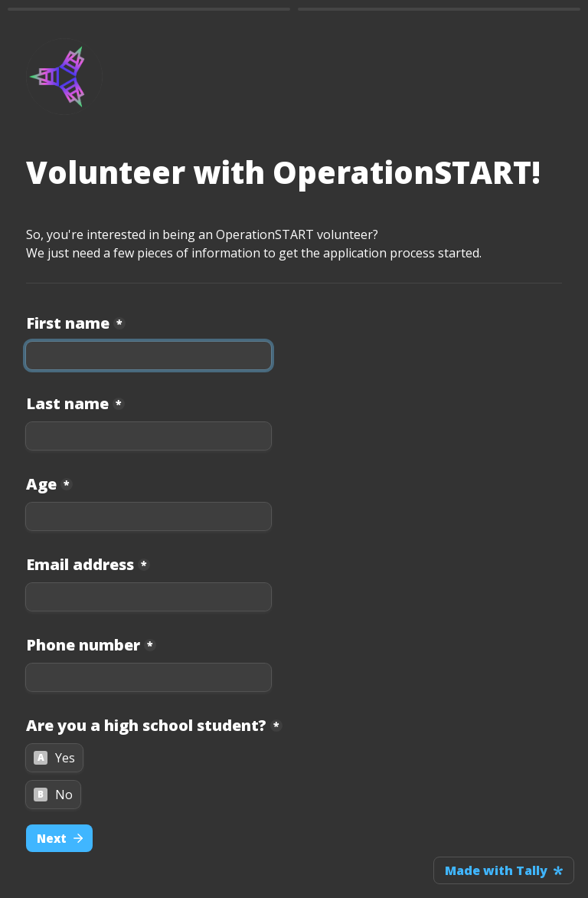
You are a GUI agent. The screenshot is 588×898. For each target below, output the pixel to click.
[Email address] (149, 597)
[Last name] (149, 436)
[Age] (149, 516)
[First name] (149, 356)
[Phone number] (149, 677)
